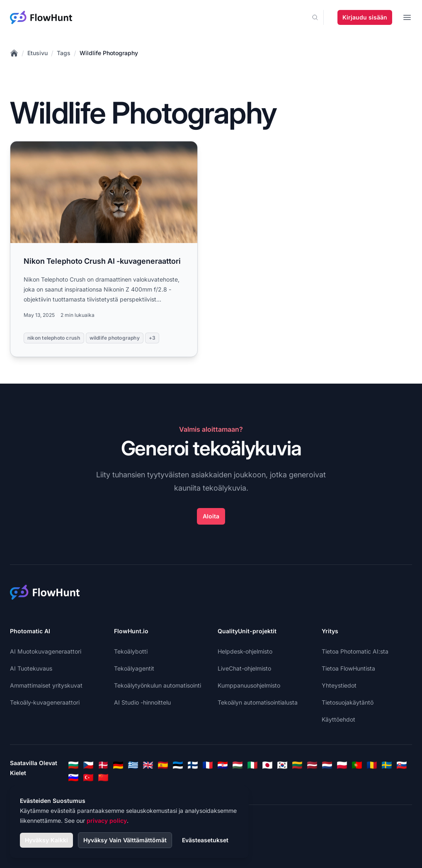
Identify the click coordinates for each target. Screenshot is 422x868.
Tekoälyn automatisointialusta (258, 702)
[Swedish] (387, 765)
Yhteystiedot (339, 685)
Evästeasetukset (205, 840)
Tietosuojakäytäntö (348, 702)
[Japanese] (267, 765)
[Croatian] (223, 765)
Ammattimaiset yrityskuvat (46, 685)
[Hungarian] (238, 765)
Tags (64, 53)
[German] (118, 765)
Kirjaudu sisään (365, 17)
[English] (148, 765)
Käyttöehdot (338, 719)
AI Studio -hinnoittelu (142, 702)
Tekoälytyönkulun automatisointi (158, 685)
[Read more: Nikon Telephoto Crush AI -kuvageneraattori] (104, 249)
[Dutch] (327, 765)
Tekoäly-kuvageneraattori (45, 702)
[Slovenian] (73, 778)
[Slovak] (402, 765)
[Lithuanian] (297, 765)
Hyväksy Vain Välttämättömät (125, 840)
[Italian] (252, 765)
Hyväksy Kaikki (46, 840)
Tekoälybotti (131, 651)
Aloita (211, 516)
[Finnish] (193, 765)
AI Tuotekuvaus (31, 668)
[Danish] (103, 765)
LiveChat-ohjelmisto (244, 668)
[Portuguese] (357, 765)
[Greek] (133, 765)
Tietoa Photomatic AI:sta (355, 651)
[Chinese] (103, 778)
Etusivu (38, 53)
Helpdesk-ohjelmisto (245, 651)
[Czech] (88, 765)
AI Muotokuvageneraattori (46, 651)
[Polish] (342, 765)
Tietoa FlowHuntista (348, 668)
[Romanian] (372, 765)
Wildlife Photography (109, 53)
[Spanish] (163, 765)
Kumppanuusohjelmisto (249, 685)
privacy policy (107, 821)
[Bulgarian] (73, 765)
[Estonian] (178, 765)
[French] (208, 765)
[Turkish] (88, 778)
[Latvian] (312, 765)
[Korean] (282, 765)
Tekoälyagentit (134, 668)
